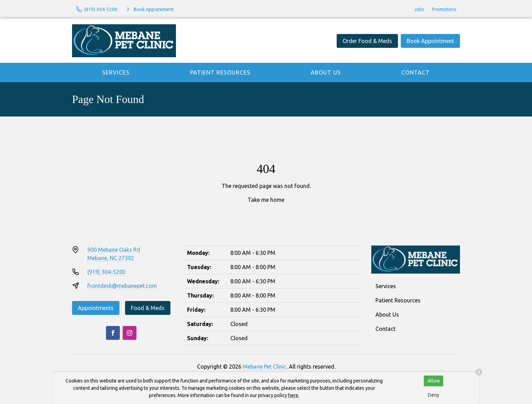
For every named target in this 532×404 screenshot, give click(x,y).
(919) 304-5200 (106, 272)
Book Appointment (430, 41)
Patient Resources (220, 72)
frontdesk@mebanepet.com (122, 286)
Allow (434, 381)
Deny (433, 395)
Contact (416, 72)
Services (116, 72)
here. (294, 395)
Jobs (419, 9)
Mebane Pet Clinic (265, 367)
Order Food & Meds (367, 41)
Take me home (266, 200)
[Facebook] (113, 333)
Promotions (444, 9)
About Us (326, 72)
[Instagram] (130, 333)
